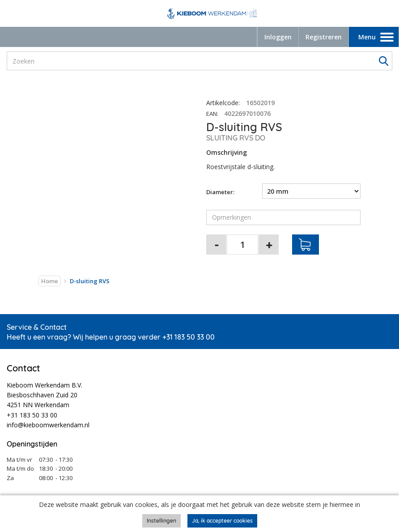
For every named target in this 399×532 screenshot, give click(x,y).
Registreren (324, 37)
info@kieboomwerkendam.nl (48, 425)
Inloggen (278, 37)
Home (50, 281)
